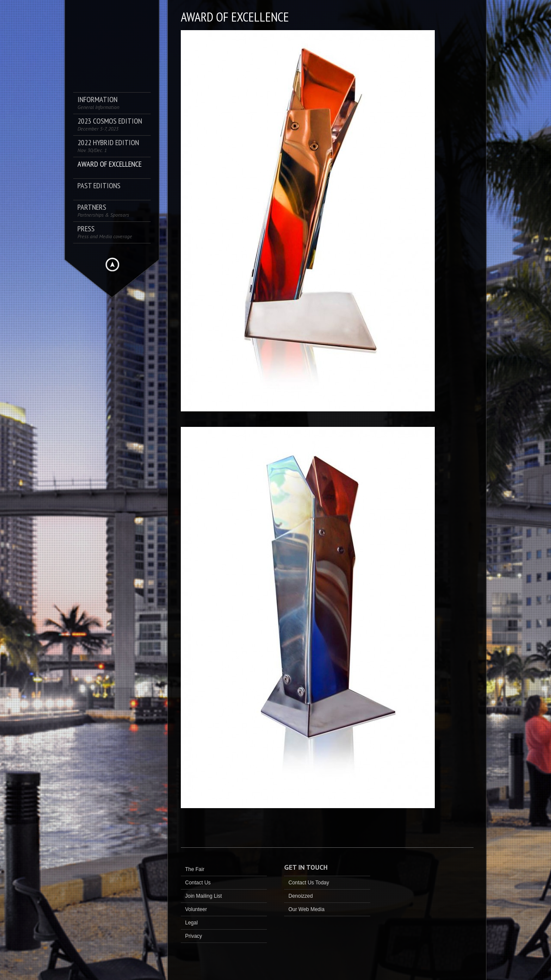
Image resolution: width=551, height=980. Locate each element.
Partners (103, 210)
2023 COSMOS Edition (110, 124)
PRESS (105, 232)
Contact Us (198, 883)
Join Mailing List (203, 896)
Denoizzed (301, 896)
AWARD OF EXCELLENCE (110, 164)
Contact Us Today (309, 883)
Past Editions (99, 186)
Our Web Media (306, 909)
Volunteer (196, 909)
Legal (191, 923)
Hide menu (112, 264)
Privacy (193, 936)
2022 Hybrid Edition (108, 146)
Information (98, 103)
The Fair (195, 869)
